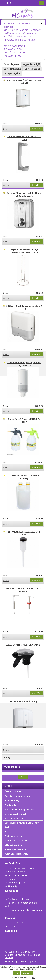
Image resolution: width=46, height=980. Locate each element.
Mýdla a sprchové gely (16, 814)
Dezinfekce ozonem (18, 875)
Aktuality (12, 886)
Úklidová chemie (13, 792)
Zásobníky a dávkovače (16, 840)
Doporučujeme (11, 64)
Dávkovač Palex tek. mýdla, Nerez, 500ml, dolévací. (24, 195)
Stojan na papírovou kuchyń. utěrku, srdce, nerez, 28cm (24, 251)
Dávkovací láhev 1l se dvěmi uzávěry (24, 477)
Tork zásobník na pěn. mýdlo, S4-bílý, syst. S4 (24, 364)
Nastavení (27, 973)
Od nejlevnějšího (12, 69)
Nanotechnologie (17, 872)
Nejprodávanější (31, 64)
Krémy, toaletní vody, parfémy (20, 809)
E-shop (11, 879)
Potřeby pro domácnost (17, 849)
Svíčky (8, 827)
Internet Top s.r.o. (27, 961)
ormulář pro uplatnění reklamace (27, 910)
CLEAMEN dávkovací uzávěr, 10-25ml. (24, 533)
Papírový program (14, 836)
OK (17, 973)
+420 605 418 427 (14, 923)
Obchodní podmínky (18, 899)
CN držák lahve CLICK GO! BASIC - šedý (24, 138)
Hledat (23, 777)
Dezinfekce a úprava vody (17, 796)
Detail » (6, 129)
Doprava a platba (17, 883)
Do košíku (36, 129)
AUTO (7, 832)
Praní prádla (10, 805)
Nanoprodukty (12, 800)
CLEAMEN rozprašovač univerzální (23, 645)
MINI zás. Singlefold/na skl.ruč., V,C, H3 (24, 307)
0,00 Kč (9, 3)
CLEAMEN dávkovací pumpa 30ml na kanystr (23, 590)
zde (33, 978)
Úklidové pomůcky (14, 845)
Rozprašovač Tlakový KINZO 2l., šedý (24, 420)
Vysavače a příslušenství (17, 854)
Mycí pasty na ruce (14, 818)
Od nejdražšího (32, 69)
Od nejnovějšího (12, 73)
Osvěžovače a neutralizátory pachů (22, 823)
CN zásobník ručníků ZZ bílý (23, 701)
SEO (30, 955)
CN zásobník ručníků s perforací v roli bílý (24, 82)
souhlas (17, 967)
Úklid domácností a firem (21, 868)
